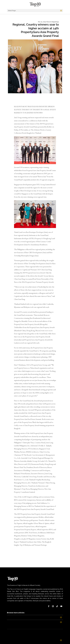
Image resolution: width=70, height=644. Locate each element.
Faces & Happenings (53, 22)
